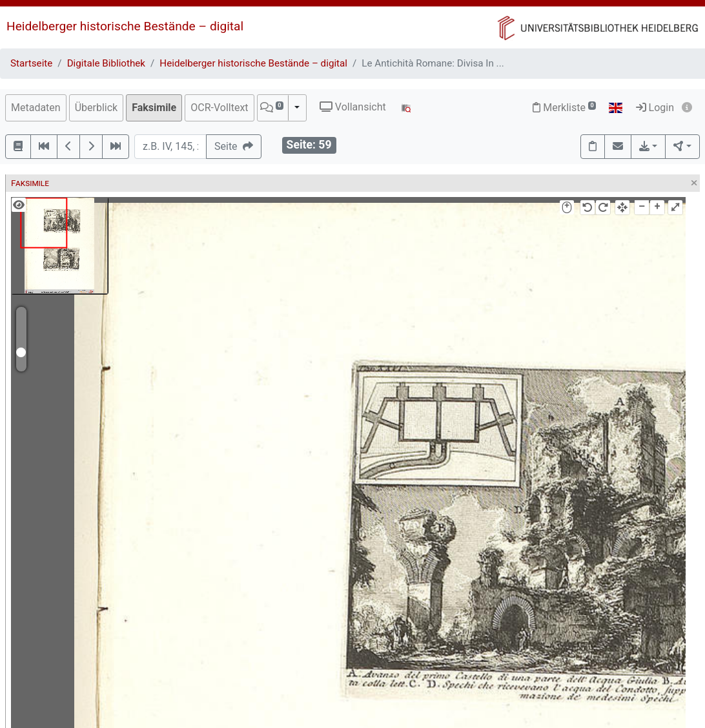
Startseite (31, 63)
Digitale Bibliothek (106, 63)
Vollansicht (353, 107)
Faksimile (154, 108)
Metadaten (36, 108)
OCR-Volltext (219, 108)
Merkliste (564, 108)
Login (655, 108)
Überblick (97, 108)
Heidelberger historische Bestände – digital (125, 26)
